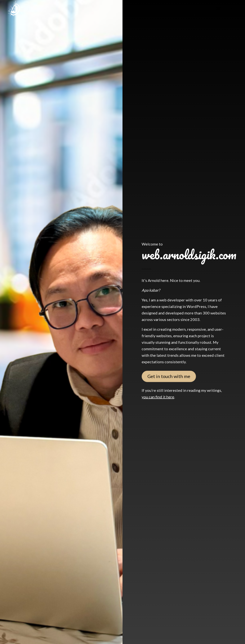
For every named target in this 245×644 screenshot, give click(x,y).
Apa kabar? (151, 290)
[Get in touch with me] (169, 376)
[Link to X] (237, 8)
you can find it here (158, 397)
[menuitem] (218, 9)
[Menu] (218, 9)
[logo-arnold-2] (14, 9)
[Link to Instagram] (231, 8)
